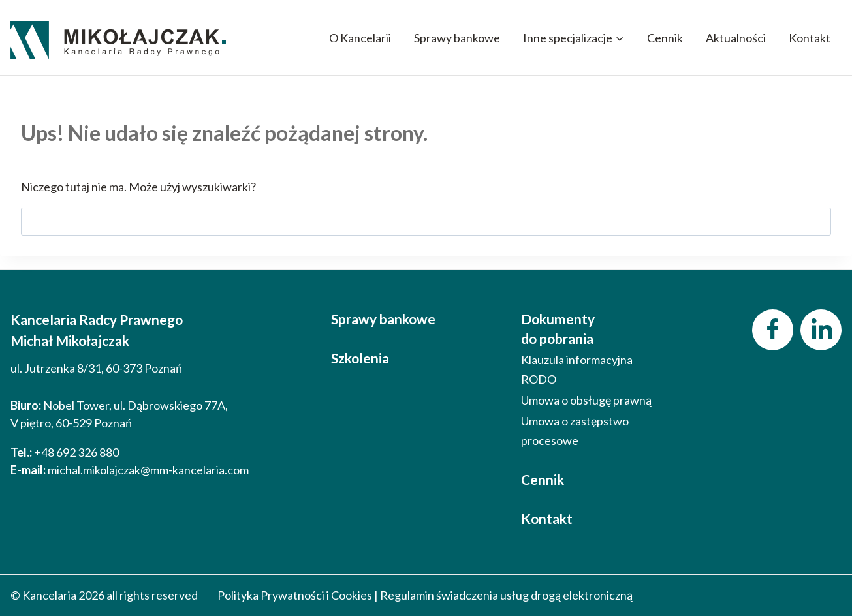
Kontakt (810, 38)
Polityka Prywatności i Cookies (295, 595)
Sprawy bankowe (457, 38)
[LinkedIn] (821, 330)
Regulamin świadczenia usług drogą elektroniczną (506, 595)
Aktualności (736, 38)
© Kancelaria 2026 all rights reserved (104, 595)
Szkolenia (360, 358)
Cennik (665, 38)
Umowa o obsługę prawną (586, 400)
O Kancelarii (360, 38)
